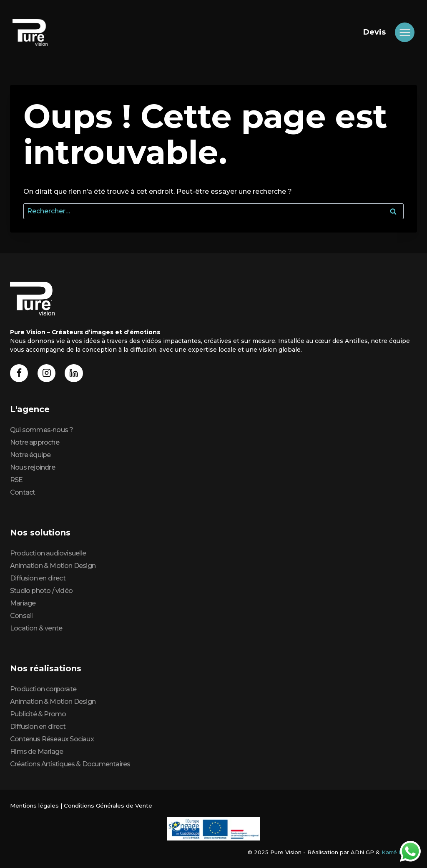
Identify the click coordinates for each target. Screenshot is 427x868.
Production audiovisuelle (48, 553)
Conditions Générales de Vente (106, 805)
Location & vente (36, 628)
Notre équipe (30, 455)
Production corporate (43, 689)
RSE (16, 480)
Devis (374, 32)
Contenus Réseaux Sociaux (52, 739)
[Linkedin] (75, 373)
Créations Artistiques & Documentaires (70, 764)
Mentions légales (34, 805)
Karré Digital (399, 852)
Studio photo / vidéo (41, 591)
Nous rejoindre (33, 467)
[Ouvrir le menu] (405, 32)
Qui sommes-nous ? (41, 430)
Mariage (23, 603)
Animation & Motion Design (53, 566)
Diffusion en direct (38, 578)
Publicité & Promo (38, 714)
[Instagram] (47, 373)
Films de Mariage (36, 752)
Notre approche (35, 442)
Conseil (21, 616)
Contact (23, 492)
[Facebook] (19, 373)
